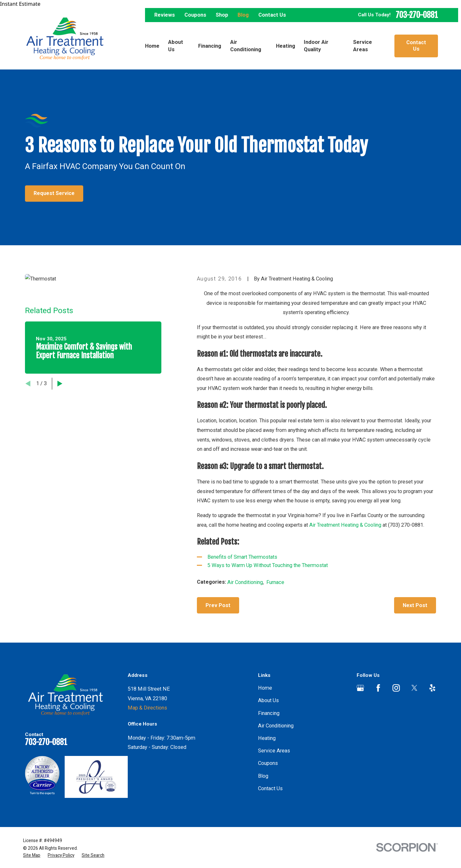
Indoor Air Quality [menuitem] (316, 46)
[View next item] (60, 384)
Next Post (415, 605)
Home (265, 688)
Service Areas (274, 751)
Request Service (54, 193)
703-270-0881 (417, 15)
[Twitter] (414, 688)
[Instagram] (396, 688)
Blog (243, 15)
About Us (268, 700)
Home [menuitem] (152, 46)
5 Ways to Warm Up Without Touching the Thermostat (268, 565)
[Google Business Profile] (360, 688)
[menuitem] (32, 855)
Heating (267, 738)
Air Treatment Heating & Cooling (346, 525)
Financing (269, 713)
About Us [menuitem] (176, 46)
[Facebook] (378, 688)
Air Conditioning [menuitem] (246, 46)
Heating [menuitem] (286, 46)
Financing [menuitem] (210, 46)
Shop (222, 15)
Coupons (195, 15)
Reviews (165, 15)
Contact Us (272, 15)
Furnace (275, 582)
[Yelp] (432, 688)
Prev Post (218, 605)
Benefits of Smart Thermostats (242, 557)
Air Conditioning (245, 582)
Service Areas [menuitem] (363, 46)
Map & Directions (147, 708)
